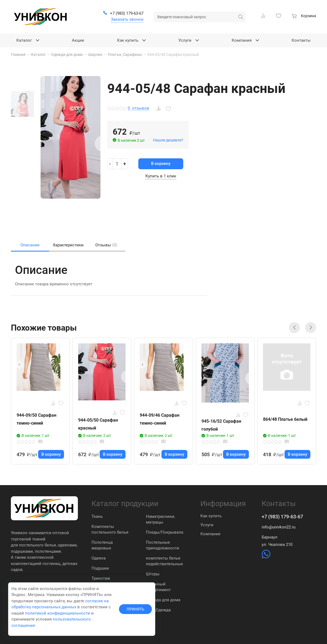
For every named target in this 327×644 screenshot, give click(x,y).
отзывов (138, 108)
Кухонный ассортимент (158, 587)
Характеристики (68, 245)
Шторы (153, 574)
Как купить (211, 516)
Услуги (207, 525)
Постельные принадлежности (163, 545)
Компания (210, 534)
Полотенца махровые (102, 545)
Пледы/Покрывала (165, 532)
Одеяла (99, 558)
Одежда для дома (163, 600)
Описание (30, 245)
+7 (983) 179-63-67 (282, 517)
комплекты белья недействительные (164, 561)
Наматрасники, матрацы (161, 519)
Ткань (97, 516)
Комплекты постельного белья (110, 529)
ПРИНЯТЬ (135, 609)
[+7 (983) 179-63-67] (123, 14)
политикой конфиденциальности (58, 613)
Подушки (100, 568)
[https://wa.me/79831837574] (266, 557)
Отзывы (106, 245)
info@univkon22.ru (279, 527)
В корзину (161, 164)
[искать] (241, 17)
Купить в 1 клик (161, 176)
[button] (294, 328)
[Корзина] (304, 17)
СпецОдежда (158, 610)
